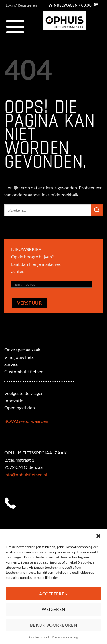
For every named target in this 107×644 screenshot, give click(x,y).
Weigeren (53, 609)
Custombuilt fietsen (24, 371)
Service (11, 364)
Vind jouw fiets (19, 357)
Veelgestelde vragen (24, 393)
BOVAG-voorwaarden (26, 421)
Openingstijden (20, 408)
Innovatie (14, 400)
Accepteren (53, 594)
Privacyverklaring (65, 637)
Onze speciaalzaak (22, 350)
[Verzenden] (97, 210)
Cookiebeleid (39, 637)
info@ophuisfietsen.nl (26, 474)
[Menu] (15, 26)
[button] (98, 536)
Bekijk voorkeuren (54, 625)
